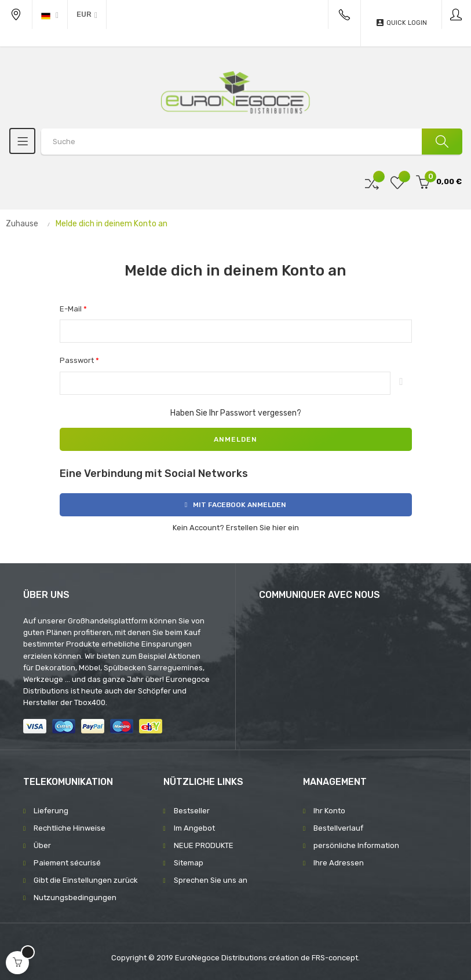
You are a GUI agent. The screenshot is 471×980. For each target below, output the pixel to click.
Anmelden (236, 439)
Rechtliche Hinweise (70, 828)
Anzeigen (401, 383)
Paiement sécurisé (67, 863)
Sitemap (189, 863)
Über (42, 845)
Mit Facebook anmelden (236, 505)
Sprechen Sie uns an (211, 880)
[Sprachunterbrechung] (50, 14)
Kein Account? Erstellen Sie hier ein (236, 528)
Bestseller (192, 811)
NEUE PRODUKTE (204, 845)
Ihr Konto (329, 811)
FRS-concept (335, 958)
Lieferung (51, 811)
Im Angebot (194, 828)
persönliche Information (356, 845)
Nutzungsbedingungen (75, 898)
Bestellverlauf (338, 828)
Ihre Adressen (339, 863)
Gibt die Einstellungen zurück (86, 880)
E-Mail (72, 309)
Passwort (78, 360)
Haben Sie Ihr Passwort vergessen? (236, 413)
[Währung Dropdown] (87, 14)
